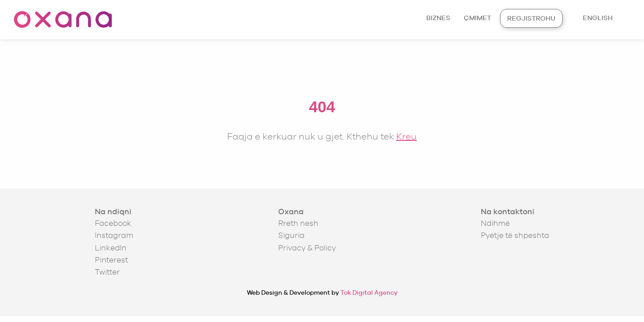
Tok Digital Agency (369, 292)
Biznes (438, 18)
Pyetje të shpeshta (515, 235)
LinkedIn (111, 248)
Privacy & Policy (307, 248)
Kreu (407, 136)
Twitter (107, 272)
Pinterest (111, 260)
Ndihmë (495, 223)
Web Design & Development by (322, 292)
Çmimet (477, 18)
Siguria (291, 235)
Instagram (114, 235)
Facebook (113, 223)
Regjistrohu (531, 18)
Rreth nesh (298, 223)
